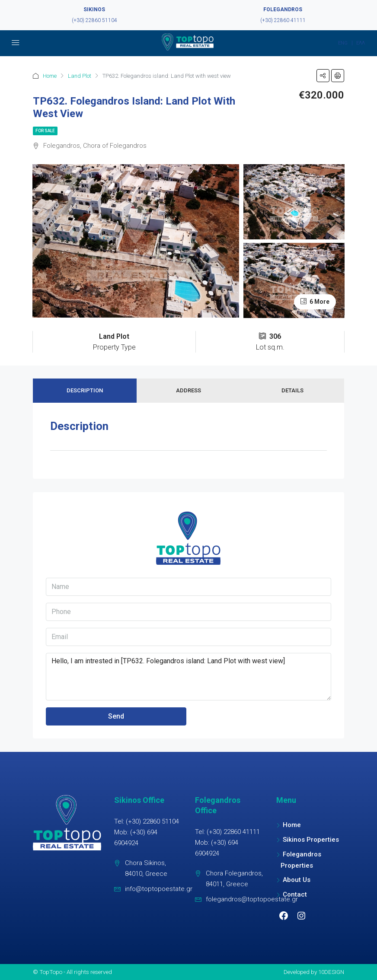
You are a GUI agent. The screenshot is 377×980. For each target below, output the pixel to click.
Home (50, 76)
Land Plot (80, 76)
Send (116, 716)
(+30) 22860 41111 (283, 20)
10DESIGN (331, 972)
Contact (295, 894)
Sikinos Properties (311, 840)
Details (292, 390)
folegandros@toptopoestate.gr (252, 899)
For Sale (45, 131)
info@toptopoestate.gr (159, 889)
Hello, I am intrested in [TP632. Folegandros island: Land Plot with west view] (188, 677)
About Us (297, 880)
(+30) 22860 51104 (94, 20)
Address (188, 390)
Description (85, 390)
